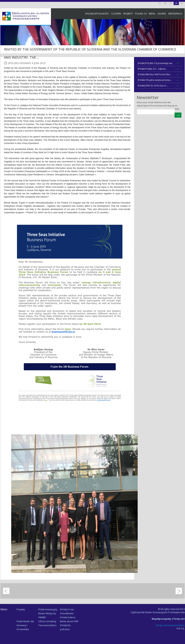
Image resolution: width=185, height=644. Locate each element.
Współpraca (175, 14)
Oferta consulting (47, 621)
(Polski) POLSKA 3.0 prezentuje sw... (156, 63)
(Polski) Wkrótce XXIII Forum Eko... (155, 74)
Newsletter (181, 67)
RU (182, 3)
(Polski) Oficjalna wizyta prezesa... (155, 80)
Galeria (162, 14)
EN (165, 3)
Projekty (128, 14)
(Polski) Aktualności (97, 14)
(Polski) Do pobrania (65, 627)
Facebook (181, 40)
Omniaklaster (67, 613)
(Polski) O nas (67, 609)
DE (171, 3)
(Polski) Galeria (68, 617)
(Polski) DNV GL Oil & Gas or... (153, 86)
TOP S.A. (180, 629)
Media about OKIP (69, 621)
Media (152, 14)
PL (160, 3)
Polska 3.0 (141, 14)
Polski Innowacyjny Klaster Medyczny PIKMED (48, 613)
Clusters (116, 14)
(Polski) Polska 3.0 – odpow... (152, 69)
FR (176, 3)
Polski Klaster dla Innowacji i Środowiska (25, 625)
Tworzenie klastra (47, 625)
